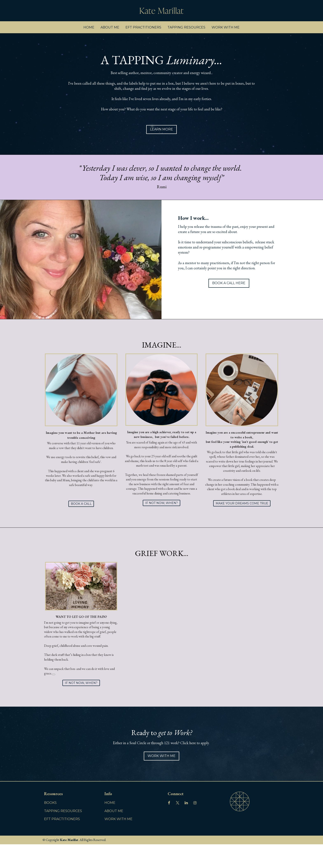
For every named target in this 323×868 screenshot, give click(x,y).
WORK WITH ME (226, 27)
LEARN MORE (161, 129)
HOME (89, 27)
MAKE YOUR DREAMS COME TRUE (242, 503)
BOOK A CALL (81, 504)
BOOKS (50, 803)
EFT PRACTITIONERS (143, 27)
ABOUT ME (110, 27)
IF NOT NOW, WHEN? (161, 503)
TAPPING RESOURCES (186, 27)
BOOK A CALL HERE (229, 283)
